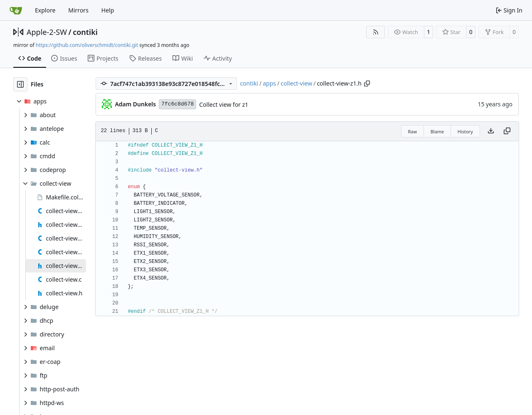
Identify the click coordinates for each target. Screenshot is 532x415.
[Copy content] (507, 131)
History (465, 131)
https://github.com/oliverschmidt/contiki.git (87, 45)
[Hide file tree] (20, 84)
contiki (85, 32)
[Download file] (491, 131)
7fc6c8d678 (177, 104)
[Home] (16, 10)
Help (108, 10)
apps (269, 83)
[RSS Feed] (376, 32)
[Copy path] (367, 83)
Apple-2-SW (47, 32)
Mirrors (78, 10)
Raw (413, 131)
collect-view (296, 83)
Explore (45, 10)
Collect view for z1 (224, 104)
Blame (437, 131)
